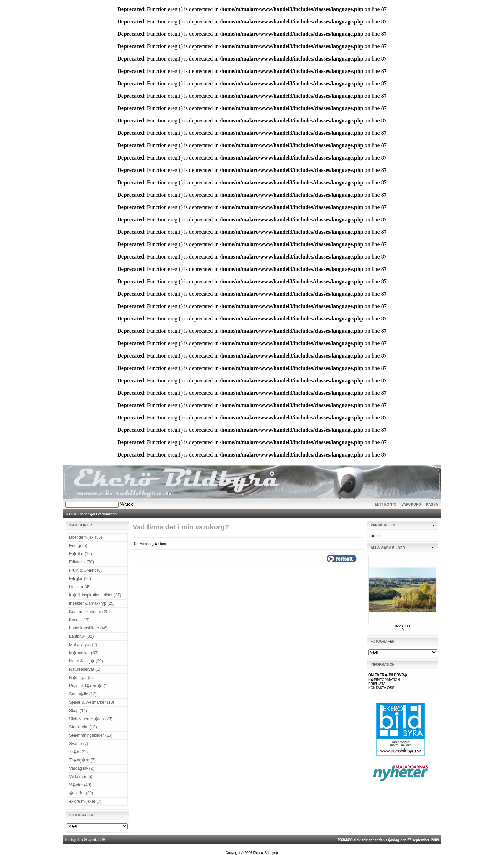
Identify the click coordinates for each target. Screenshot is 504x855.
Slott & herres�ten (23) (91, 719)
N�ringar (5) (81, 678)
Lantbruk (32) (81, 636)
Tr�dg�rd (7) (82, 760)
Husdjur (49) (80, 587)
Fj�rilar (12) (81, 554)
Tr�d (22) (78, 752)
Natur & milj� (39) (86, 661)
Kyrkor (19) (79, 620)
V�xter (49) (80, 785)
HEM (73, 514)
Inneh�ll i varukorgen (98, 514)
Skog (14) (78, 711)
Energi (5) (78, 546)
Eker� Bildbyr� (266, 853)
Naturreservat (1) (85, 669)
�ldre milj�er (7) (85, 801)
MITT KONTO (386, 505)
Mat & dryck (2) (83, 645)
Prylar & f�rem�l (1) (89, 686)
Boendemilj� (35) (86, 537)
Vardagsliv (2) (82, 768)
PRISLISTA (377, 684)
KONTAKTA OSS (381, 688)
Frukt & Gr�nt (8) (85, 570)
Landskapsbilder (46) (88, 628)
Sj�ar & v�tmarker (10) (92, 702)
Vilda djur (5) (81, 777)
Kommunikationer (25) (89, 612)
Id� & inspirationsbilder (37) (95, 595)
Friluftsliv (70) (81, 562)
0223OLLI (403, 626)
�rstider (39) (81, 793)
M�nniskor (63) (84, 653)
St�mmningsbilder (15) (91, 735)
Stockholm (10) (83, 727)
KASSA (432, 505)
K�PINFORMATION (384, 680)
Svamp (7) (79, 744)
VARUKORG (412, 505)
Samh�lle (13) (83, 694)
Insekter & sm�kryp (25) (92, 603)
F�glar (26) (80, 579)
